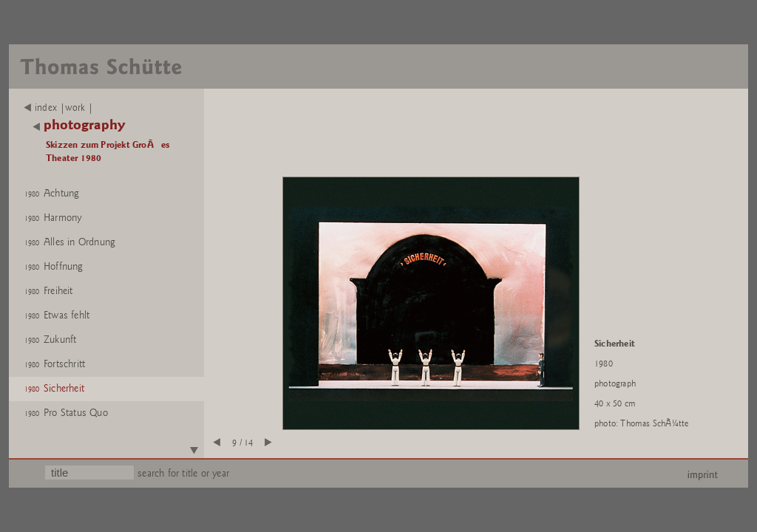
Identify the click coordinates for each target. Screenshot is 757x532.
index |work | (59, 108)
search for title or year (183, 473)
